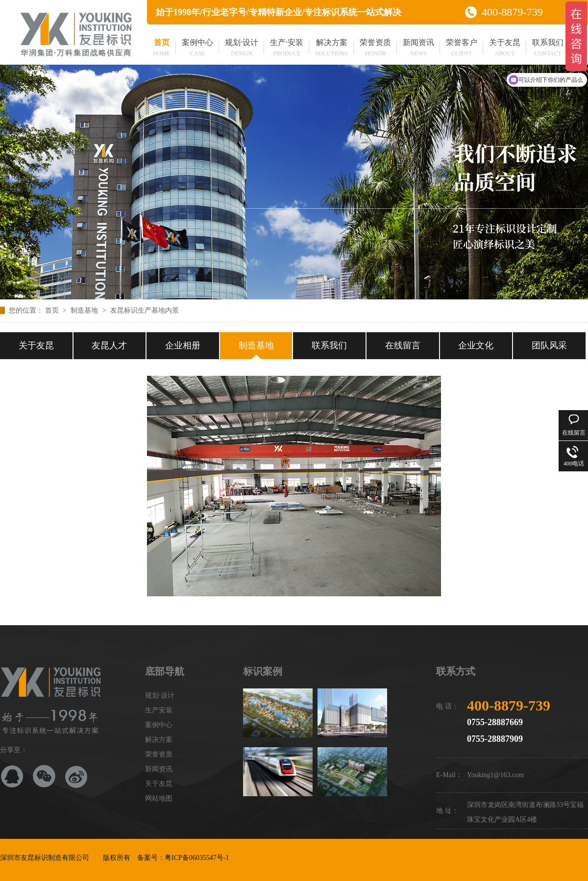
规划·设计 (242, 49)
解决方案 (331, 49)
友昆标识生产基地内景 (145, 310)
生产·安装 (287, 49)
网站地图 (159, 798)
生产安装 (159, 710)
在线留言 (403, 345)
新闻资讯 (418, 49)
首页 (161, 49)
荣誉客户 (462, 49)
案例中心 (197, 49)
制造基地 (85, 310)
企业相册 (183, 345)
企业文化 (476, 345)
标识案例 (263, 671)
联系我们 (548, 49)
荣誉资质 (375, 49)
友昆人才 (109, 345)
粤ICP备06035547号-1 (197, 858)
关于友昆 (505, 49)
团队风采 (549, 345)
